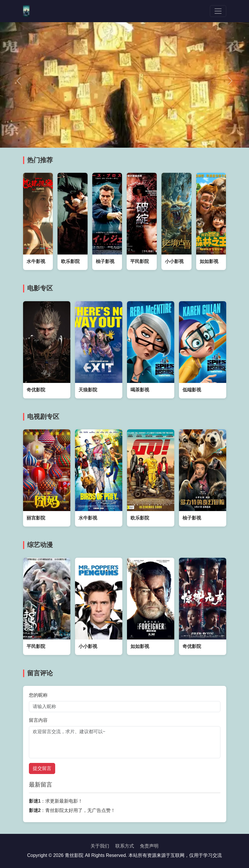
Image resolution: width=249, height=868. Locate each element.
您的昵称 (38, 695)
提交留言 (42, 768)
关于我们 (100, 846)
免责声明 (149, 846)
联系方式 (125, 846)
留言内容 (38, 720)
